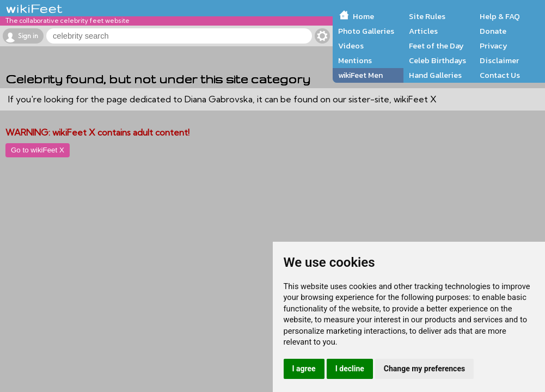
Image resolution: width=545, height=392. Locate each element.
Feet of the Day (436, 46)
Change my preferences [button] (424, 369)
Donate (493, 31)
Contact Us (500, 75)
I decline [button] (350, 369)
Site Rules (427, 16)
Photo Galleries (366, 31)
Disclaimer (499, 60)
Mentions (355, 60)
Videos (351, 46)
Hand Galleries (435, 75)
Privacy (494, 46)
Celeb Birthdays (437, 60)
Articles (423, 31)
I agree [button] (304, 369)
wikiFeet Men (360, 75)
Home (363, 16)
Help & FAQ (500, 16)
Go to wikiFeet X (38, 150)
